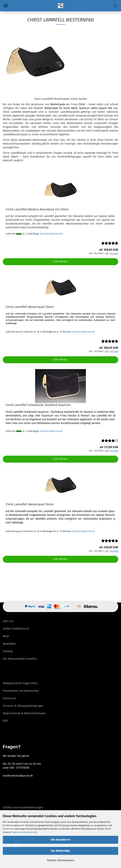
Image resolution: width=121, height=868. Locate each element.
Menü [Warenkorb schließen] (6, 6)
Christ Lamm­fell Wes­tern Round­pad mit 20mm (37, 209)
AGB (5, 721)
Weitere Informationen (61, 860)
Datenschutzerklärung (24, 832)
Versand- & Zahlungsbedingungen (23, 706)
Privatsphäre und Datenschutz (21, 691)
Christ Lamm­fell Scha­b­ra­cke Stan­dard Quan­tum (38, 405)
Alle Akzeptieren (60, 840)
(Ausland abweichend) (51, 234)
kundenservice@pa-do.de (18, 776)
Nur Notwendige (60, 851)
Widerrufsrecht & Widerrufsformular (24, 713)
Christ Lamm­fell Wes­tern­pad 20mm (30, 307)
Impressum (9, 698)
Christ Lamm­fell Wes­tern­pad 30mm (30, 504)
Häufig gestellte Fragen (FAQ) (20, 683)
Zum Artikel (60, 262)
